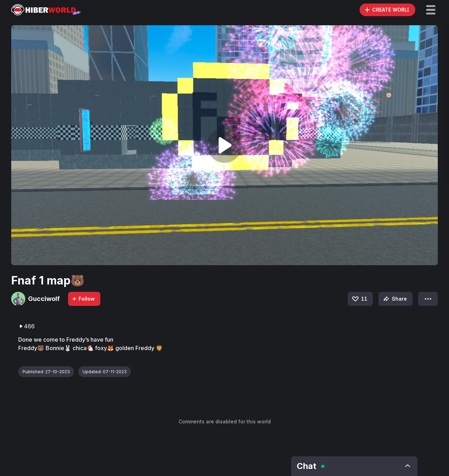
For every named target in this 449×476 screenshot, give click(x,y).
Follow (83, 299)
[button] (431, 10)
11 (359, 299)
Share (394, 299)
